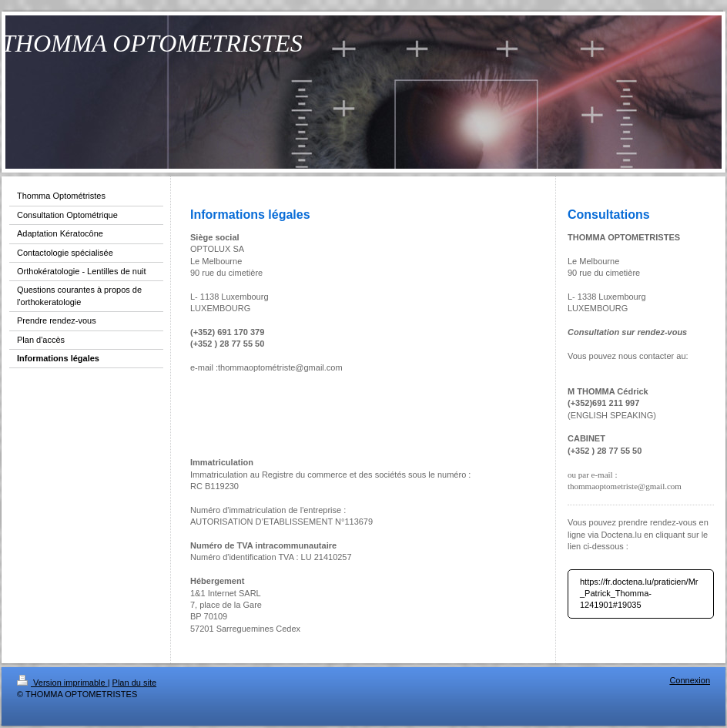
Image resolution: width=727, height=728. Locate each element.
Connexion (690, 680)
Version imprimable (62, 683)
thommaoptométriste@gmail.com (280, 367)
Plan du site (134, 683)
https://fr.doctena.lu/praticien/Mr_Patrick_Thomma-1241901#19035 (639, 594)
